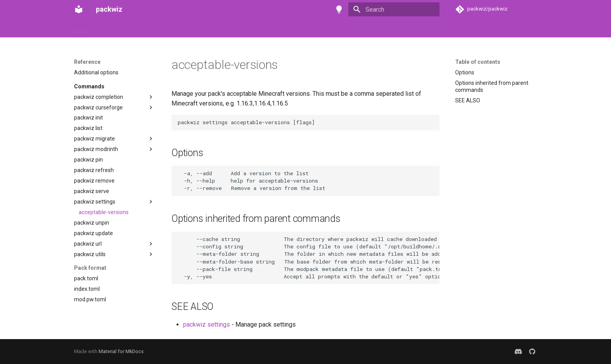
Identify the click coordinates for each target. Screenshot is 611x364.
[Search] (394, 9)
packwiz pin (88, 160)
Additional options (96, 72)
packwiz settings (95, 202)
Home (81, 28)
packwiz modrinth (96, 149)
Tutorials (147, 28)
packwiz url (88, 244)
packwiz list (88, 128)
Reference (181, 28)
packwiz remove (94, 181)
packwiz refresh (94, 170)
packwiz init (88, 118)
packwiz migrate (94, 139)
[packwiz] (79, 9)
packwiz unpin (92, 223)
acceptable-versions (104, 212)
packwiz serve (92, 191)
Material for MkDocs (121, 351)
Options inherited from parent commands (492, 86)
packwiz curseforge (98, 107)
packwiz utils (90, 254)
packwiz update (94, 233)
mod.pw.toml (90, 299)
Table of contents (478, 62)
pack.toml (86, 278)
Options (465, 72)
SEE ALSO (468, 100)
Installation (112, 28)
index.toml (87, 289)
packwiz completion (99, 97)
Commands (89, 86)
